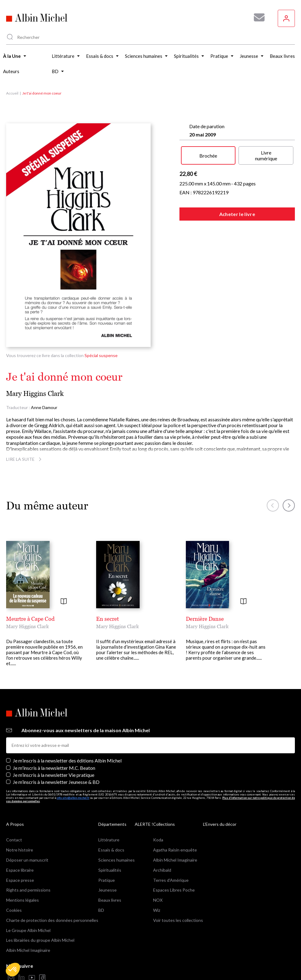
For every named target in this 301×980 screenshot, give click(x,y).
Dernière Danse (205, 619)
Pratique (107, 880)
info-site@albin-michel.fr (73, 798)
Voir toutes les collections (178, 920)
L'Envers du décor (220, 824)
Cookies (14, 910)
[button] (13, 970)
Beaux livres (110, 900)
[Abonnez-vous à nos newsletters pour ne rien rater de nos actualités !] (257, 17)
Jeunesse (107, 890)
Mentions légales (23, 900)
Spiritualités (110, 870)
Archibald (162, 870)
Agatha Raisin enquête (175, 850)
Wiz (157, 910)
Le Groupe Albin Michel (28, 930)
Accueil (12, 93)
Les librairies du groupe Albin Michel (40, 940)
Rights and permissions (28, 890)
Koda (158, 840)
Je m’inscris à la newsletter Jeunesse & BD (56, 782)
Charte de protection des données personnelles (52, 920)
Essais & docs (111, 850)
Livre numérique (266, 155)
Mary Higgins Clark (35, 394)
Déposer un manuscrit (27, 860)
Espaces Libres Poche (174, 890)
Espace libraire (20, 870)
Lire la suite (25, 459)
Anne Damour (44, 407)
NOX (158, 900)
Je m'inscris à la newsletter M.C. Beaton (54, 768)
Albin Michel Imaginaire (28, 950)
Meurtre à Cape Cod (30, 619)
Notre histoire (20, 850)
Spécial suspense (101, 355)
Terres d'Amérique (171, 880)
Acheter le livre (237, 214)
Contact (14, 840)
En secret (107, 619)
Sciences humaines (117, 860)
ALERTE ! (144, 824)
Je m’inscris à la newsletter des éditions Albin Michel (67, 760)
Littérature (109, 840)
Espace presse (20, 880)
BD (101, 910)
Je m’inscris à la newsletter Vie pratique (54, 775)
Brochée (208, 156)
